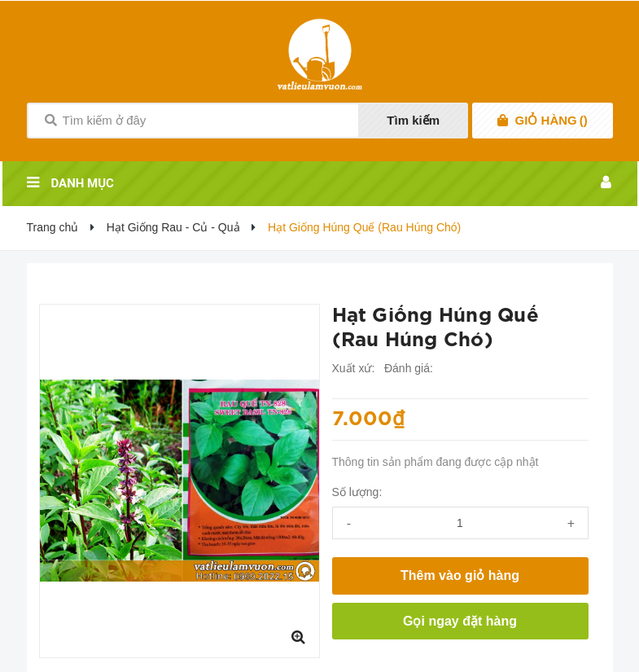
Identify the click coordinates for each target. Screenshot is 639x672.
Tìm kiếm (413, 120)
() (551, 121)
